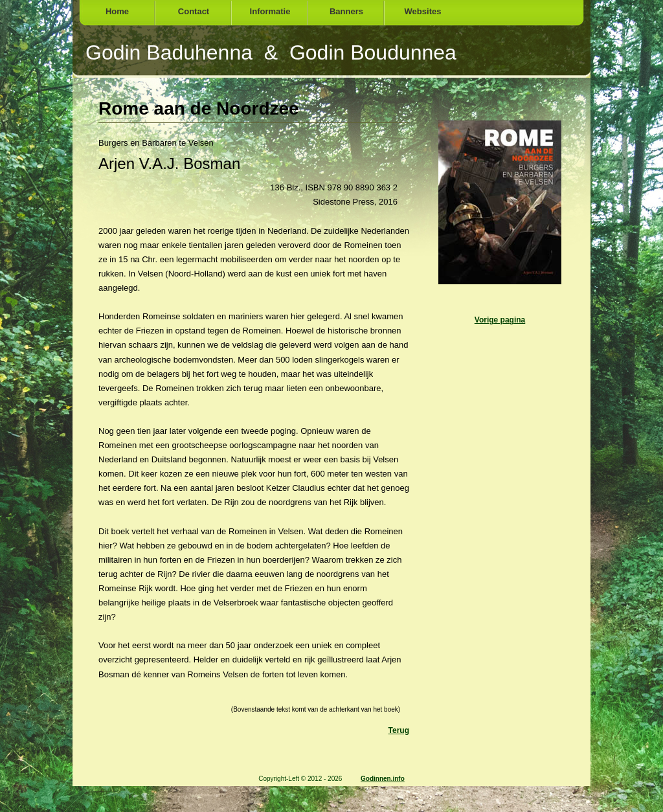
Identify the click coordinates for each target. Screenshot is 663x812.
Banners (346, 11)
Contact (194, 11)
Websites (423, 11)
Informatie (270, 11)
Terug (399, 730)
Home (117, 11)
